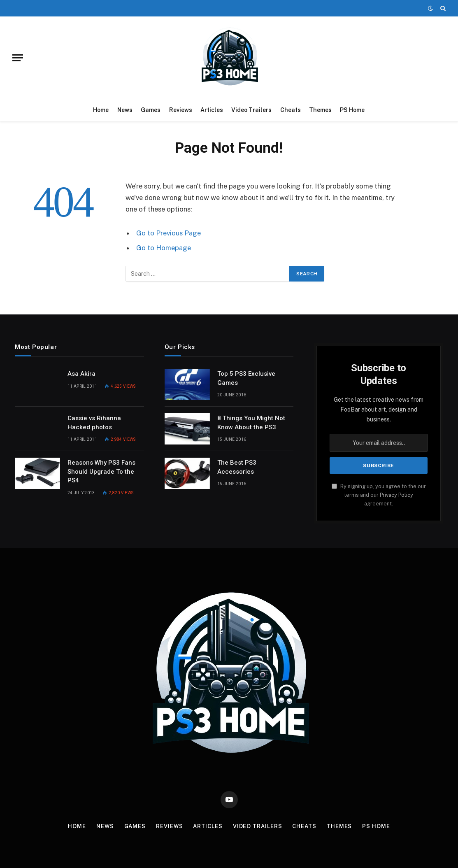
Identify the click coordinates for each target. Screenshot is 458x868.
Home (101, 110)
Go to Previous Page (169, 233)
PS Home (352, 110)
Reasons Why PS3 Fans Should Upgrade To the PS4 (101, 471)
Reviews (181, 110)
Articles (212, 110)
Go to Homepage (164, 248)
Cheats (291, 110)
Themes (320, 110)
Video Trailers (251, 110)
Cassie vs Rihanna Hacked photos (94, 422)
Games (151, 110)
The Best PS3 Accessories (237, 467)
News (125, 110)
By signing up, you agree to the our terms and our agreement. (379, 495)
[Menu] (18, 58)
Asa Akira (81, 374)
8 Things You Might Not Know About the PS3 (251, 422)
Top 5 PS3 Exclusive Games (246, 378)
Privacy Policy (396, 495)
